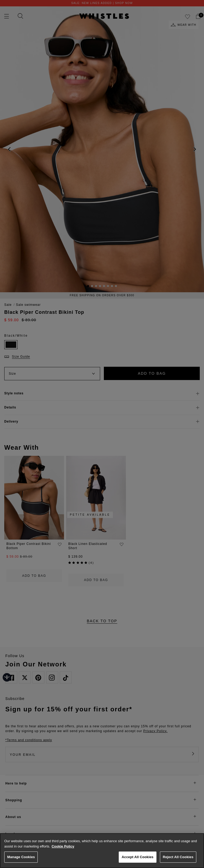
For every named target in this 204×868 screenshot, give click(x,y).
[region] (102, 851)
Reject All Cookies (178, 857)
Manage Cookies (21, 857)
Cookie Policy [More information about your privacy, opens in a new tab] (63, 846)
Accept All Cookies (138, 857)
